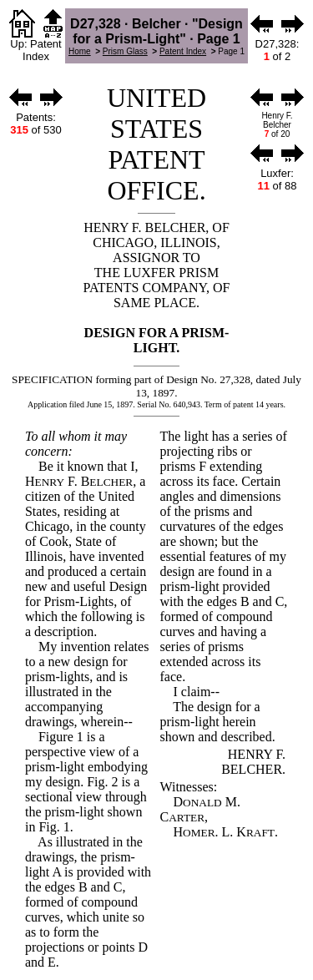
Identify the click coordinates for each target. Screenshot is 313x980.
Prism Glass (125, 51)
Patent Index (183, 51)
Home (80, 51)
